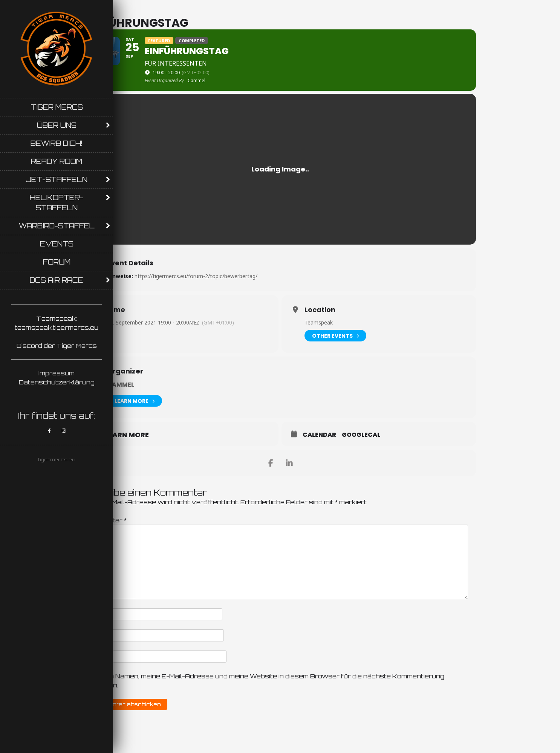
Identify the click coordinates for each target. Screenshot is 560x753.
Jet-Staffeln (57, 179)
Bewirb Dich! (57, 143)
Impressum (57, 373)
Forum (57, 262)
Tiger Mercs (57, 107)
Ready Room (57, 161)
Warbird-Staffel (57, 226)
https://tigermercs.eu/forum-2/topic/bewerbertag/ (196, 276)
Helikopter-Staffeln (57, 203)
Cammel (121, 385)
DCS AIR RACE (57, 280)
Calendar (319, 435)
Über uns (57, 125)
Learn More (135, 401)
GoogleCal (361, 435)
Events (57, 244)
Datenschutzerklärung (57, 382)
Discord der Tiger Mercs (57, 346)
